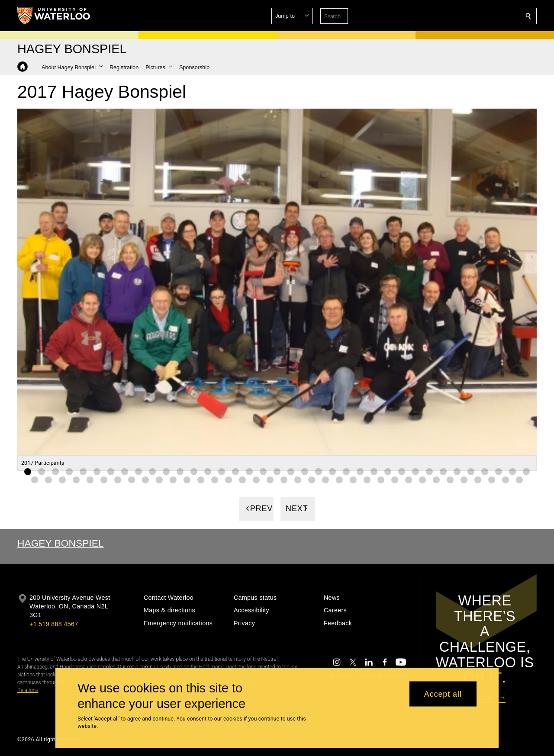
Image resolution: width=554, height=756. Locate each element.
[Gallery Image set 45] (132, 479)
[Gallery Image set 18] (263, 471)
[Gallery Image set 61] (353, 479)
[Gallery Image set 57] (298, 479)
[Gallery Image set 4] (69, 471)
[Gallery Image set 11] (166, 471)
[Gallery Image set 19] (277, 471)
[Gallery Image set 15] (222, 471)
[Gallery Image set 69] (464, 479)
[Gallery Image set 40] (62, 479)
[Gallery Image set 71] (492, 479)
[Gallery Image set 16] (235, 471)
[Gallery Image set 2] (42, 471)
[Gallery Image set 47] (159, 479)
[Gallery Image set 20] (291, 471)
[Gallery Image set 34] (485, 471)
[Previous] (256, 508)
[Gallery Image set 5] (83, 471)
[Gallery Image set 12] (180, 471)
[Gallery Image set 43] (104, 479)
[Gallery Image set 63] (381, 479)
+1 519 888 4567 (54, 624)
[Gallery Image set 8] (125, 471)
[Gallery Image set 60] (339, 479)
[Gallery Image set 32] (457, 471)
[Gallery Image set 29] (415, 471)
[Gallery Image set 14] (208, 471)
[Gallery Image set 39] (48, 479)
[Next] (298, 508)
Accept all (443, 694)
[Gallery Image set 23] (332, 471)
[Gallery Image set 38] (35, 479)
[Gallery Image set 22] (319, 471)
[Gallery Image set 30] (429, 471)
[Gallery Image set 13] (194, 471)
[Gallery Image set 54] (256, 479)
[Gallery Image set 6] (97, 471)
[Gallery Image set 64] (395, 479)
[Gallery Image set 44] (118, 479)
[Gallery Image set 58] (312, 479)
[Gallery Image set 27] (388, 471)
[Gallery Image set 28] (402, 471)
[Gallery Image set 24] (346, 471)
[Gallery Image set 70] (478, 479)
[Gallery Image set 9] (138, 471)
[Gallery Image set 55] (270, 479)
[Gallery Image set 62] (367, 479)
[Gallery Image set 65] (409, 479)
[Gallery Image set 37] (526, 471)
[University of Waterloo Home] (54, 16)
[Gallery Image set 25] (360, 471)
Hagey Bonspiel (61, 543)
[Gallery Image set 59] (325, 479)
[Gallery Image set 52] (229, 479)
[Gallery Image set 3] (55, 471)
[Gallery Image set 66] (422, 479)
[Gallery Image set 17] (249, 471)
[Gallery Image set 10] (152, 471)
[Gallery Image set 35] (499, 471)
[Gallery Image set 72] (506, 479)
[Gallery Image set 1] (28, 471)
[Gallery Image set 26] (374, 471)
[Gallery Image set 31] (443, 471)
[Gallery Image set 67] (436, 479)
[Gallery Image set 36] (512, 471)
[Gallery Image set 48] (173, 479)
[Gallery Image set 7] (111, 471)
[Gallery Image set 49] (187, 479)
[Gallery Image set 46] (145, 479)
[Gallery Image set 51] (215, 479)
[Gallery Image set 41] (76, 479)
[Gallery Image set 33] (471, 471)
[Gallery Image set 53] (242, 479)
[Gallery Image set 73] (519, 479)
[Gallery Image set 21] (305, 471)
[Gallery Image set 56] (284, 479)
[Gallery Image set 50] (201, 479)
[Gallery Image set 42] (90, 479)
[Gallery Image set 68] (450, 479)
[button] (466, 16)
